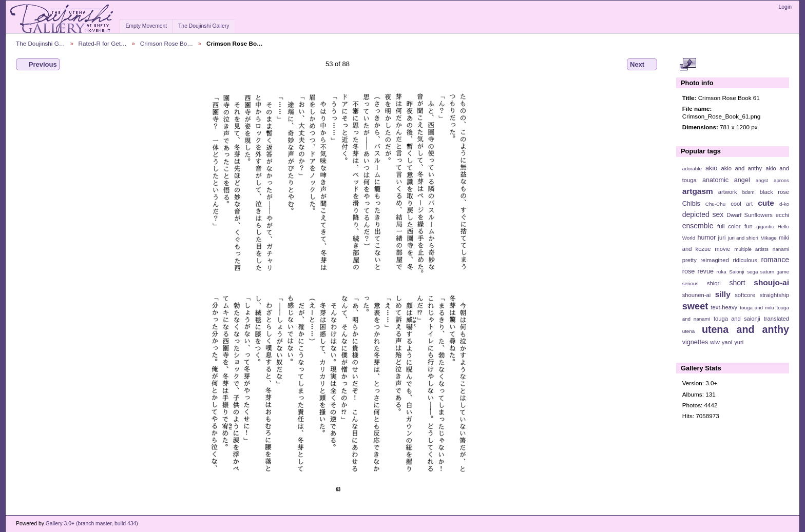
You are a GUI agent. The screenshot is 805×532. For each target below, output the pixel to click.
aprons (781, 180)
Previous (38, 65)
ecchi (782, 215)
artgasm (698, 191)
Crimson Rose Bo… (167, 43)
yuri (739, 342)
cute (766, 203)
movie (722, 249)
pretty (689, 260)
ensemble (698, 226)
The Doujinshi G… (41, 43)
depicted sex (703, 214)
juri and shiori (743, 238)
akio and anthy (741, 168)
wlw (715, 342)
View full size (688, 65)
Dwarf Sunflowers (750, 215)
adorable (692, 169)
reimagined (715, 260)
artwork (728, 192)
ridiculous (745, 260)
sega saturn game (768, 272)
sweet (695, 306)
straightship (774, 295)
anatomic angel (726, 180)
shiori (714, 283)
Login (785, 7)
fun (749, 226)
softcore (745, 295)
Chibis (691, 204)
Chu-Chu (715, 204)
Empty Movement (146, 26)
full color (729, 226)
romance (775, 260)
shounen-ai (697, 295)
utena (689, 331)
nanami (781, 249)
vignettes (695, 342)
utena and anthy (745, 329)
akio (711, 168)
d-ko (784, 204)
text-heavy (724, 307)
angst (762, 180)
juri (722, 238)
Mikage (769, 238)
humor (706, 238)
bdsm (749, 192)
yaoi (727, 342)
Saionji (736, 272)
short (737, 283)
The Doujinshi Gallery (204, 26)
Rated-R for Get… (103, 43)
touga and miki (757, 308)
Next (642, 65)
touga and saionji (737, 319)
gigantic (765, 226)
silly (723, 294)
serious (691, 283)
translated (777, 319)
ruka (722, 272)
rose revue (698, 271)
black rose (774, 192)
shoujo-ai (771, 282)
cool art (742, 204)
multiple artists (751, 249)
